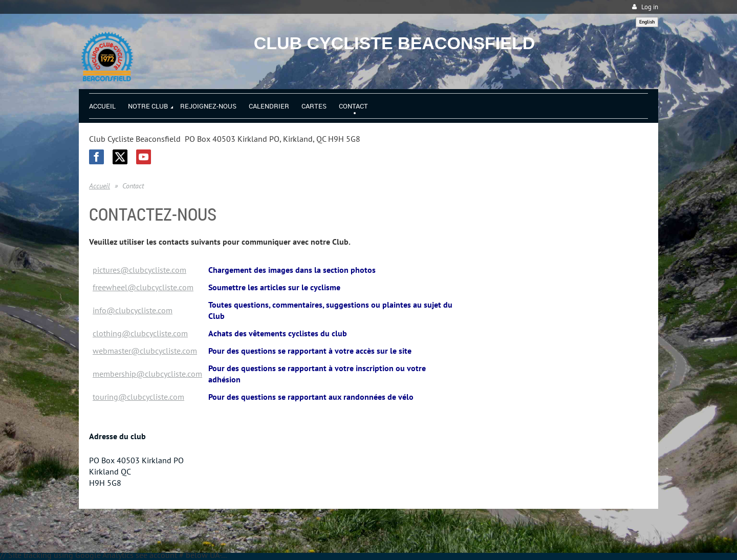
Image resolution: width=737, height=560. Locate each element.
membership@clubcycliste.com (147, 374)
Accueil (100, 186)
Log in (650, 7)
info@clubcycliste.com (133, 310)
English (647, 22)
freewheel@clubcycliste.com (143, 287)
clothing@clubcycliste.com (140, 333)
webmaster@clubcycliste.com (145, 351)
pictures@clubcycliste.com (139, 270)
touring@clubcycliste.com (138, 397)
